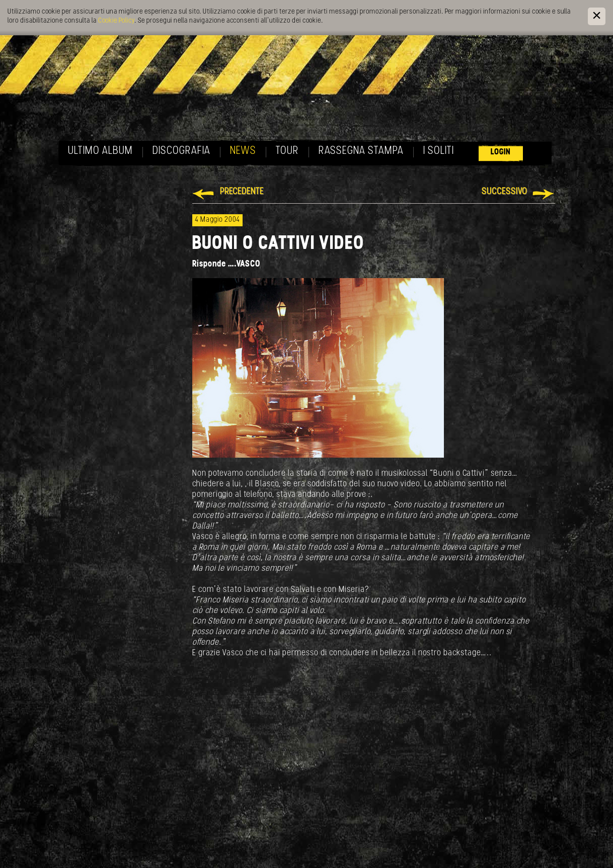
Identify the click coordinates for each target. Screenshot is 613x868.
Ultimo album (100, 151)
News (243, 151)
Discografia (181, 151)
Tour (287, 151)
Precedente (242, 192)
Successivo (505, 192)
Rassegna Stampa (361, 151)
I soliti (439, 151)
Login (501, 152)
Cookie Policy (116, 21)
